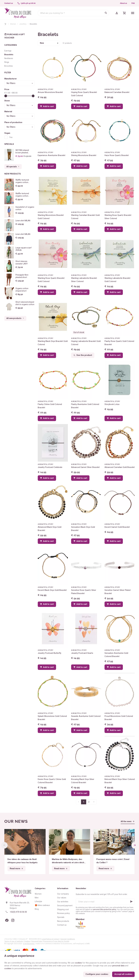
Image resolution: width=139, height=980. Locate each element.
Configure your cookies (97, 974)
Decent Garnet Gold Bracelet (117, 527)
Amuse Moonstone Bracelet (50, 92)
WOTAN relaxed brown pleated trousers (22, 151)
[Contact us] (9, 3)
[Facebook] (7, 920)
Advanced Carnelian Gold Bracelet (120, 467)
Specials (9, 144)
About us (124, 3)
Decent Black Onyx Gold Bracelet (52, 590)
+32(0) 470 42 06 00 (18, 912)
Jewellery (23, 24)
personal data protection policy (105, 909)
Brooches (9, 66)
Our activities (63, 902)
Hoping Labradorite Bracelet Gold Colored (86, 343)
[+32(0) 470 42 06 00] (26, 3)
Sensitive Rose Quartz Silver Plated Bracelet (84, 592)
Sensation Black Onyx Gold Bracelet (83, 529)
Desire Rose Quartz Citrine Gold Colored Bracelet (52, 781)
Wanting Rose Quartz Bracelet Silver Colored (118, 217)
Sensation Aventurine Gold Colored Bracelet (116, 655)
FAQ (133, 3)
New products (13, 174)
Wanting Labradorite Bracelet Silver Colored (84, 280)
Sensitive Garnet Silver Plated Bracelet (117, 592)
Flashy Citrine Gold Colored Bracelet (50, 406)
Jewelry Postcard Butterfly (49, 653)
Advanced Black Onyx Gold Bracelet (50, 529)
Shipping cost (63, 909)
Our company (63, 894)
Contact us (62, 925)
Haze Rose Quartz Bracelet (117, 155)
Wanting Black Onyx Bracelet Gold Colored (53, 343)
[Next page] (94, 802)
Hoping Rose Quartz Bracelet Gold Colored (84, 94)
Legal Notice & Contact (50, 939)
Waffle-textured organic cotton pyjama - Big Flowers (24, 196)
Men (37, 898)
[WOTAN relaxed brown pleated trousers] (9, 155)
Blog (37, 909)
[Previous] (4, 845)
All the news (126, 821)
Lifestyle (38, 901)
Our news (16, 821)
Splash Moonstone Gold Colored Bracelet (52, 718)
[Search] (106, 13)
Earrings (8, 51)
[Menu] (133, 13)
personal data (118, 966)
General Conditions (68, 939)
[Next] (135, 845)
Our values (62, 898)
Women (13, 24)
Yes (11, 137)
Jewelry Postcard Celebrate (50, 467)
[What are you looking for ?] (73, 13)
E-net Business (29, 944)
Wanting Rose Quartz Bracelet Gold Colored (51, 280)
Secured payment (65, 906)
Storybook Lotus (112, 404)
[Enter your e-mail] (105, 902)
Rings (7, 62)
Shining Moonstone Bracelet (84, 155)
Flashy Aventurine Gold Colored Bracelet (85, 406)
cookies (78, 963)
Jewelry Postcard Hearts (82, 653)
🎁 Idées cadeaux (42, 905)
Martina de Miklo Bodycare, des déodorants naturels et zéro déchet (69, 861)
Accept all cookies (123, 974)
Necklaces (9, 58)
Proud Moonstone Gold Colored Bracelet (119, 718)
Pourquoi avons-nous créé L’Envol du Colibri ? (113, 861)
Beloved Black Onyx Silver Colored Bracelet (120, 781)
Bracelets (9, 55)
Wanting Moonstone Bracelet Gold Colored (51, 217)
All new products (15, 318)
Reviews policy (63, 913)
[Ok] (131, 902)
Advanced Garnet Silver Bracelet (85, 467)
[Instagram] (13, 920)
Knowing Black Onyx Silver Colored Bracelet (83, 781)
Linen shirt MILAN (23, 221)
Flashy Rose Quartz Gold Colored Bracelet (119, 343)
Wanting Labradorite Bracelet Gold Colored (117, 280)
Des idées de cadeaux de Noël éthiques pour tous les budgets (22, 861)
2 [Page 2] (89, 802)
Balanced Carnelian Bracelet (117, 92)
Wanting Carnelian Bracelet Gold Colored (85, 217)
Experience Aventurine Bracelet (52, 155)
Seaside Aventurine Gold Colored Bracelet (86, 718)
